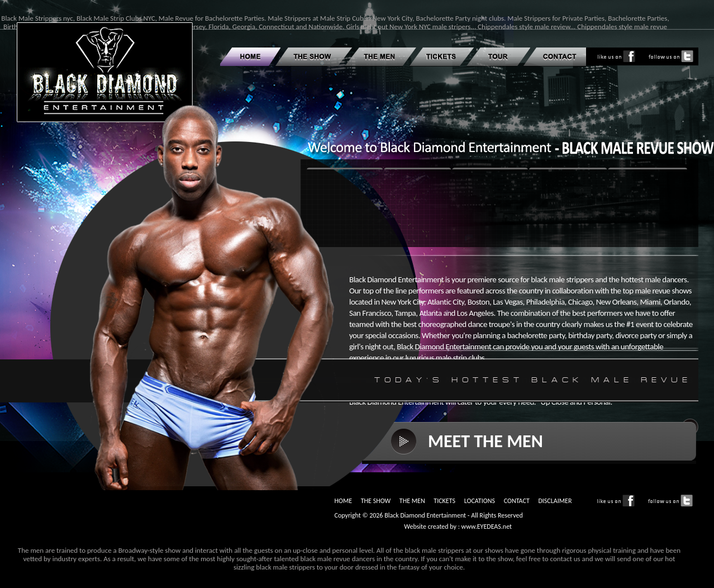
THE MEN (412, 501)
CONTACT (517, 501)
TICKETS (444, 501)
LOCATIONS (480, 501)
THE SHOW (376, 501)
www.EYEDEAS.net (487, 527)
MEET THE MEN (485, 441)
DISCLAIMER (555, 501)
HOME (343, 501)
